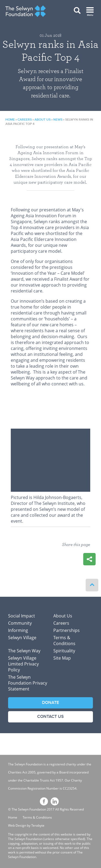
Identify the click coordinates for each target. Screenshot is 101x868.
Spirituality (64, 651)
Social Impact (22, 616)
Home (10, 120)
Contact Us (50, 717)
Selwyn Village (22, 638)
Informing (18, 630)
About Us (43, 120)
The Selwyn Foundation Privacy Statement (28, 683)
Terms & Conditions (64, 641)
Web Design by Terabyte (26, 825)
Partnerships (67, 630)
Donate (50, 703)
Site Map (62, 658)
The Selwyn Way (24, 651)
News (58, 120)
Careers (25, 120)
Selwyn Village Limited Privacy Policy (23, 664)
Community (20, 623)
